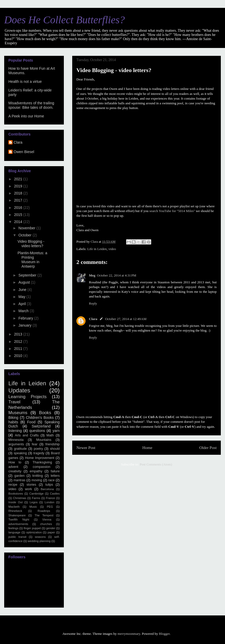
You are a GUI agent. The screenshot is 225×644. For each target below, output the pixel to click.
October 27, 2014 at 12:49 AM (126, 319)
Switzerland (41, 426)
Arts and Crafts (27, 435)
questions (37, 431)
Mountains (44, 440)
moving (37, 480)
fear (35, 444)
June (23, 290)
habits (13, 422)
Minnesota (16, 440)
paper (51, 532)
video (112, 249)
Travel (14, 402)
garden (19, 476)
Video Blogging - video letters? (31, 244)
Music (33, 507)
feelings (13, 528)
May (22, 297)
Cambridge (36, 494)
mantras (19, 480)
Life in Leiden (97, 249)
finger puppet (32, 528)
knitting (38, 476)
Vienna (47, 519)
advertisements (18, 524)
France (50, 498)
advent (13, 467)
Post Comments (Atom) (156, 464)
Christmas (20, 498)
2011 (19, 349)
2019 (19, 186)
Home (147, 448)
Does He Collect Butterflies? (64, 20)
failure (55, 471)
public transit (17, 537)
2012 (19, 342)
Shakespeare (17, 515)
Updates (19, 390)
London (49, 502)
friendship (52, 444)
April (22, 304)
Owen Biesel (24, 152)
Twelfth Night (19, 519)
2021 (19, 179)
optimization (34, 532)
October (25, 235)
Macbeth (14, 507)
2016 (19, 208)
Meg (92, 275)
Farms (36, 498)
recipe (13, 485)
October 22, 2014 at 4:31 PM (117, 275)
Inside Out (15, 502)
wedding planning (39, 541)
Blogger (164, 634)
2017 (19, 200)
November (27, 228)
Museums (18, 413)
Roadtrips (44, 511)
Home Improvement (40, 458)
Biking (13, 418)
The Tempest (44, 515)
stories (31, 485)
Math (50, 435)
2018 (19, 193)
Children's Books (40, 418)
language (14, 532)
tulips (49, 485)
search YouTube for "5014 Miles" (173, 211)
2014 (19, 222)
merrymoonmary (129, 634)
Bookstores (16, 494)
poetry (38, 449)
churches (46, 524)
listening (15, 431)
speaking (20, 453)
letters (55, 476)
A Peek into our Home (26, 116)
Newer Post (86, 448)
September (28, 275)
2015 (19, 215)
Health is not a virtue (25, 82)
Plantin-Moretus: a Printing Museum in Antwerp (32, 259)
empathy (36, 471)
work (28, 489)
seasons (40, 537)
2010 (19, 356)
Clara (93, 319)
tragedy (39, 453)
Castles (55, 494)
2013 (19, 334)
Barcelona (47, 489)
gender (51, 528)
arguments (16, 444)
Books (45, 413)
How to (15, 462)
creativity (15, 471)
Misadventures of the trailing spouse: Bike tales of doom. (31, 105)
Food (31, 422)
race (51, 480)
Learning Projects (27, 397)
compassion (41, 467)
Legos (33, 502)
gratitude (20, 449)
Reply (93, 303)
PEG (50, 507)
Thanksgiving (42, 462)
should (55, 449)
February (26, 318)
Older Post (208, 448)
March (24, 311)
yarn (56, 431)
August (24, 282)
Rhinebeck (15, 511)
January (25, 325)
